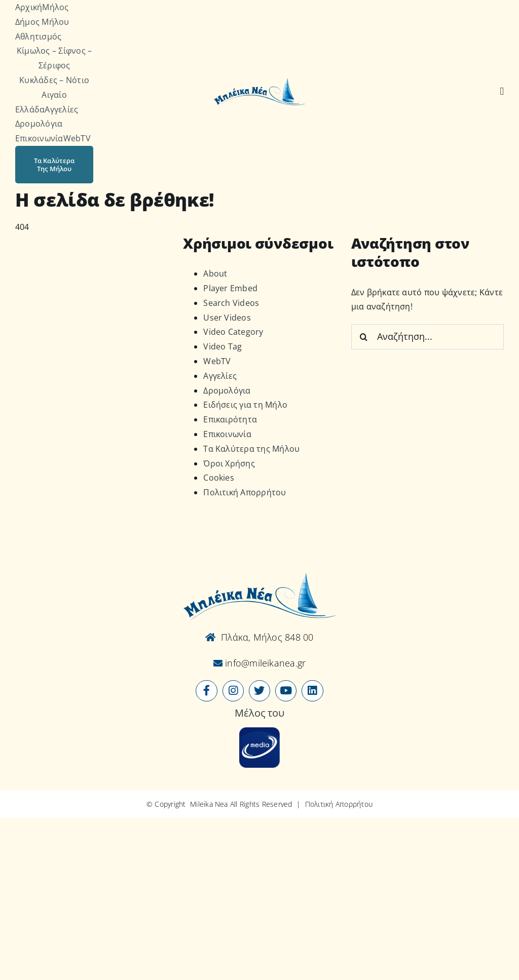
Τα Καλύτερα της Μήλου (251, 449)
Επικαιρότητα (230, 419)
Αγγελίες (220, 376)
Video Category (233, 332)
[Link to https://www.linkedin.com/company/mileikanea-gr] (312, 691)
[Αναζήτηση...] (428, 337)
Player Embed (230, 288)
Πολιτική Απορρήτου (245, 492)
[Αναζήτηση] (502, 92)
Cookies (219, 478)
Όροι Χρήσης (229, 463)
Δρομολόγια (227, 390)
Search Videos (231, 303)
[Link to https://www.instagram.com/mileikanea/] (233, 691)
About (215, 273)
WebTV (217, 361)
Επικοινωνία (227, 434)
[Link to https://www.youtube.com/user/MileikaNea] (286, 691)
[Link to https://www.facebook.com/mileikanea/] (206, 691)
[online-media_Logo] (259, 731)
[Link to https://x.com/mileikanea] (259, 691)
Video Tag (223, 346)
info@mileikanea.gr (264, 663)
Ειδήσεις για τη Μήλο (245, 405)
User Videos (227, 318)
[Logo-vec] (259, 81)
